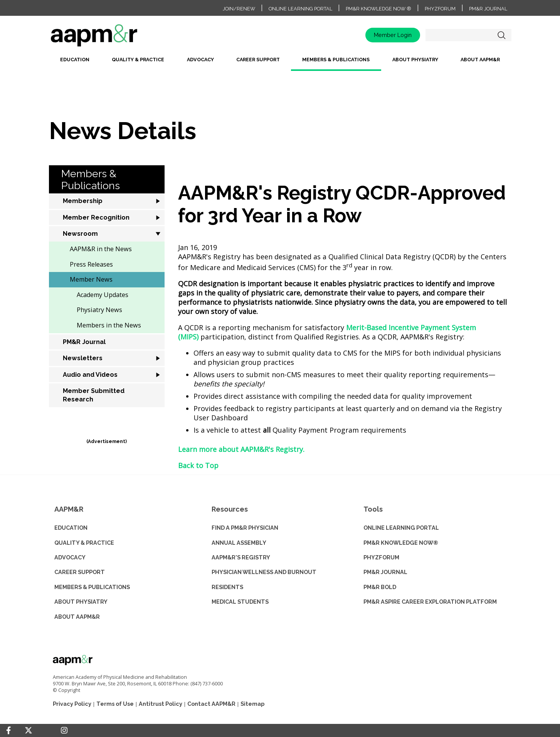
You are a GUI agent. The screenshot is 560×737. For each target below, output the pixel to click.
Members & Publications (336, 60)
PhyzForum (440, 9)
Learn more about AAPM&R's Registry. (241, 449)
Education (75, 60)
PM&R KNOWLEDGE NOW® (401, 543)
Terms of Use (115, 704)
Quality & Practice (138, 60)
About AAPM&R (480, 60)
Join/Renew (239, 9)
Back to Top (198, 465)
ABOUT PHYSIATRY (81, 602)
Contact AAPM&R (211, 704)
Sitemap (252, 704)
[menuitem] (75, 63)
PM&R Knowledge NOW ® (378, 9)
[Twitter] (29, 731)
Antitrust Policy (161, 704)
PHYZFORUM (381, 557)
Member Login (393, 35)
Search (502, 35)
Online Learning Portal (300, 9)
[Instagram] (64, 730)
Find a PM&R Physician (245, 528)
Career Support (258, 60)
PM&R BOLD (380, 587)
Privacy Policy (72, 704)
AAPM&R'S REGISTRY (241, 557)
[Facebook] (8, 730)
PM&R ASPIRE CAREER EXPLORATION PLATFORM (430, 602)
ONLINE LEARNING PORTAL (401, 528)
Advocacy (200, 60)
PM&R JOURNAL (385, 572)
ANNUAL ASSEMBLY (239, 543)
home (118, 38)
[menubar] (280, 63)
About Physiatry (415, 60)
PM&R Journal (488, 9)
